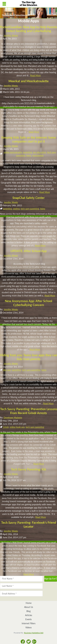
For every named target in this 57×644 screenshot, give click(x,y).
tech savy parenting (30, 209)
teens (29, 155)
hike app (7, 370)
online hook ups (17, 427)
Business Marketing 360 (34, 633)
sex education (40, 152)
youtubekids (38, 155)
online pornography (13, 152)
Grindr (6, 427)
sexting (16, 209)
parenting (27, 152)
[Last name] (21, 586)
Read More (35, 75)
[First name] (21, 579)
